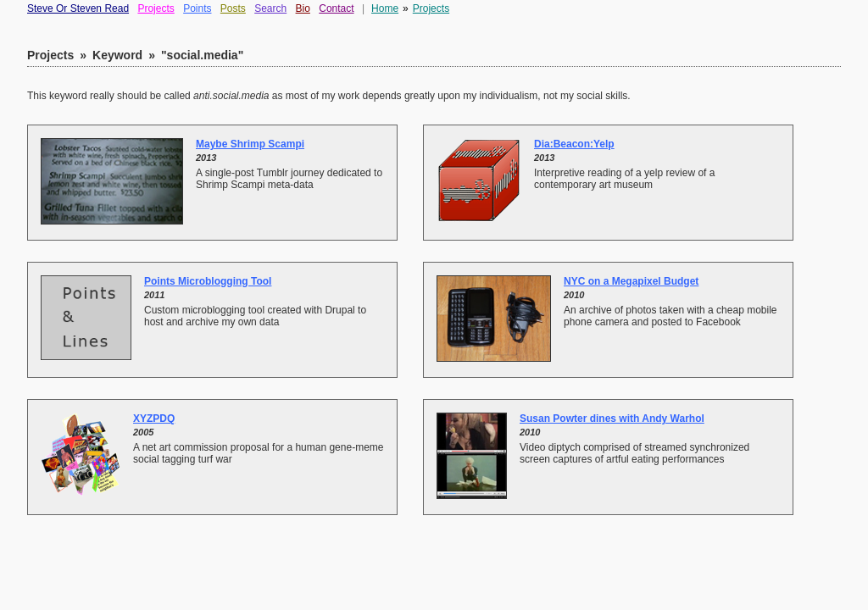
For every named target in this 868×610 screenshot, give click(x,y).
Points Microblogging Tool (208, 281)
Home (385, 8)
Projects (156, 8)
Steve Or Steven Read (78, 8)
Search (270, 8)
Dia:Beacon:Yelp (574, 144)
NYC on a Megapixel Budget (631, 281)
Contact (336, 8)
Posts (233, 8)
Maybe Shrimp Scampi (250, 144)
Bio (303, 8)
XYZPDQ (154, 419)
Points (197, 8)
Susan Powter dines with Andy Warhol (612, 419)
